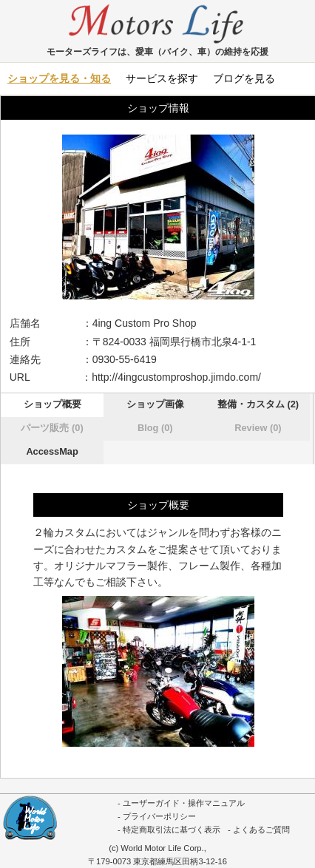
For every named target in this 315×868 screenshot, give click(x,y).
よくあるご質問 (261, 830)
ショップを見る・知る (59, 78)
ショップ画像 (155, 404)
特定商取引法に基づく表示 (172, 830)
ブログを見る (244, 78)
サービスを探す (162, 78)
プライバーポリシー (159, 816)
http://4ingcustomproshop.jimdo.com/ (176, 377)
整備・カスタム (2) (258, 404)
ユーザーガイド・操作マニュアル (184, 803)
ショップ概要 (52, 404)
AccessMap (52, 451)
